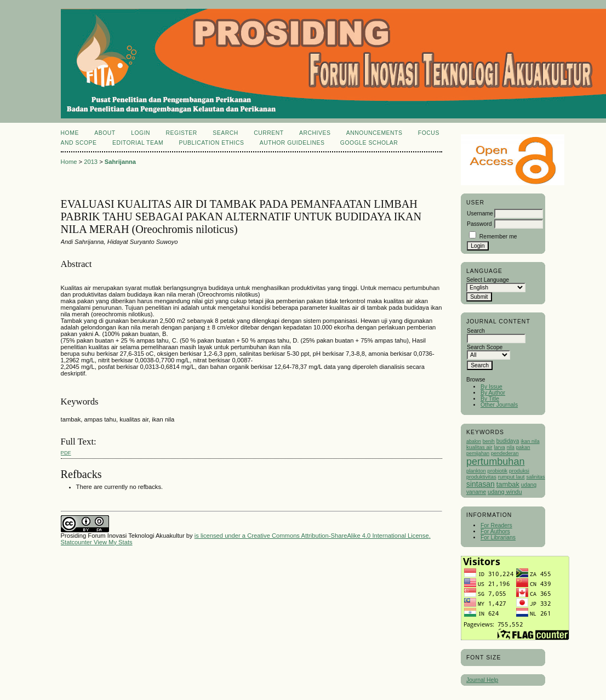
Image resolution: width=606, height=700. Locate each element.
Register (182, 133)
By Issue (491, 387)
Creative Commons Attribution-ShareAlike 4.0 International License (338, 536)
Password (479, 224)
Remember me (498, 237)
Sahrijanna (120, 162)
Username (480, 214)
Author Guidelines (292, 143)
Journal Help (482, 680)
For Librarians (498, 537)
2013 (91, 162)
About (105, 133)
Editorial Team (138, 143)
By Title (490, 399)
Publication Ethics (212, 143)
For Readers (496, 525)
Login (141, 133)
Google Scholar (369, 143)
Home (70, 133)
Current (268, 133)
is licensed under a (221, 536)
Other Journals (499, 405)
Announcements (375, 133)
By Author (493, 393)
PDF (66, 453)
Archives (315, 133)
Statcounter (76, 542)
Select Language (488, 280)
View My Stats (113, 542)
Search (225, 133)
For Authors (495, 531)
